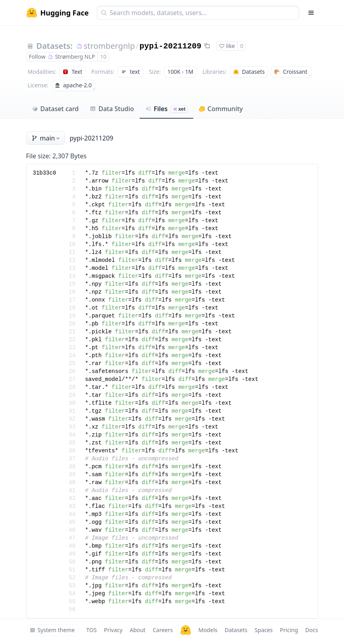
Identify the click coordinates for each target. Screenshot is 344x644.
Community (221, 109)
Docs (311, 630)
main (46, 138)
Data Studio (112, 109)
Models (208, 630)
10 (103, 57)
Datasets (236, 630)
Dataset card (55, 109)
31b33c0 (45, 173)
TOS (92, 630)
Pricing (289, 630)
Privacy (113, 630)
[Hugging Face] (186, 630)
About (138, 630)
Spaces (264, 630)
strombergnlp (109, 46)
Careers (163, 630)
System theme (52, 630)
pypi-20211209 (170, 46)
